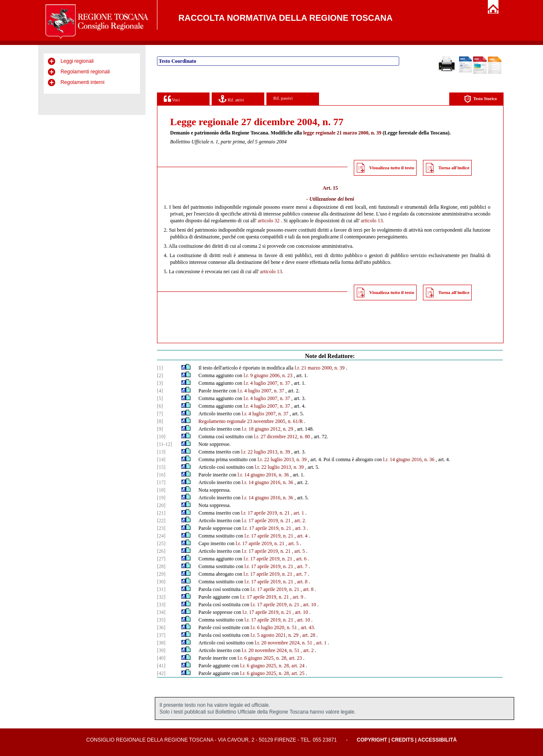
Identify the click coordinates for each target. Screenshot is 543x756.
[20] (161, 505)
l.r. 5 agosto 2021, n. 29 (274, 635)
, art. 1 (298, 513)
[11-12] (165, 444)
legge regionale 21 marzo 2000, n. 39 (342, 133)
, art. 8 (301, 582)
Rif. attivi (231, 99)
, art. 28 (307, 635)
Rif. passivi (283, 98)
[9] (160, 429)
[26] (161, 551)
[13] (161, 452)
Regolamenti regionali (85, 72)
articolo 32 (269, 221)
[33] (161, 605)
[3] (160, 383)
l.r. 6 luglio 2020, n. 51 (274, 627)
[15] (161, 467)
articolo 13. (373, 221)
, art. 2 (307, 650)
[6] (160, 406)
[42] (161, 673)
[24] (161, 536)
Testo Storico (480, 99)
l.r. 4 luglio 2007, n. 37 (267, 383)
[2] (160, 375)
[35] (161, 620)
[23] (161, 528)
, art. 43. (307, 627)
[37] (161, 635)
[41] (161, 666)
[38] (161, 643)
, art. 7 (301, 566)
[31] (161, 589)
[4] (160, 391)
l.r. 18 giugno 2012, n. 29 (267, 429)
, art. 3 (299, 528)
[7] (160, 414)
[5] (160, 398)
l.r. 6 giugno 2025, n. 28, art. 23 (270, 658)
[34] (161, 612)
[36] (161, 627)
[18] (161, 490)
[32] (161, 597)
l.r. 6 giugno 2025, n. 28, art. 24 (272, 666)
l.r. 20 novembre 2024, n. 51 (283, 643)
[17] (161, 482)
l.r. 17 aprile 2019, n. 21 (265, 513)
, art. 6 (300, 559)
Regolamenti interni (83, 82)
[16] (161, 475)
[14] (161, 459)
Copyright (372, 740)
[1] (160, 368)
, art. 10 (308, 605)
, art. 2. (299, 521)
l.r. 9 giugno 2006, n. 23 (268, 375)
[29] (161, 574)
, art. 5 (292, 543)
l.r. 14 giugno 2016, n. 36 (409, 459)
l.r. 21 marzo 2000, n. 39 (320, 368)
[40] (161, 658)
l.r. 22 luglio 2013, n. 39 (266, 452)
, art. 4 (301, 536)
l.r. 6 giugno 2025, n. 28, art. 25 (272, 673)
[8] (160, 421)
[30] (161, 582)
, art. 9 (297, 597)
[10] (161, 437)
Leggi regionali (77, 61)
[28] (161, 566)
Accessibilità (437, 740)
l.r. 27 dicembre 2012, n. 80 (282, 437)
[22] (161, 521)
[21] (161, 513)
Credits (402, 740)
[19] (161, 498)
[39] (161, 650)
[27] (161, 559)
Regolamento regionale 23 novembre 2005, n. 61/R (251, 421)
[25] (161, 543)
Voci (172, 99)
